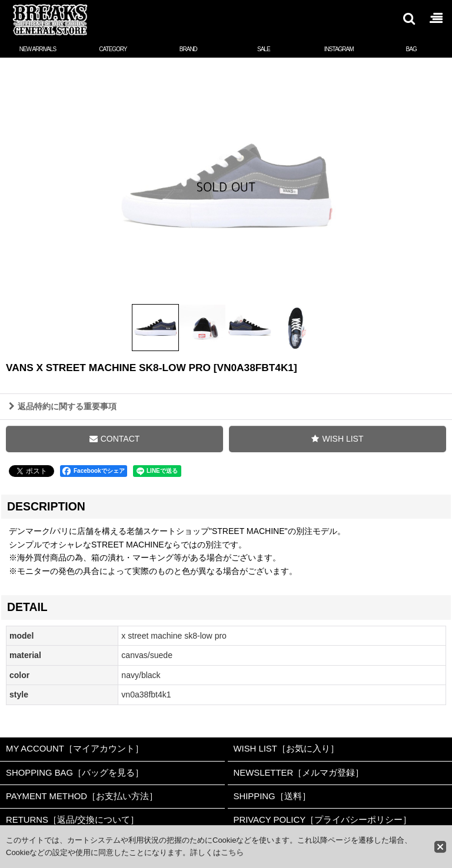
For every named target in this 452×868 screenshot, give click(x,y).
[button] (408, 18)
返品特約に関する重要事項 (63, 413)
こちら (232, 852)
